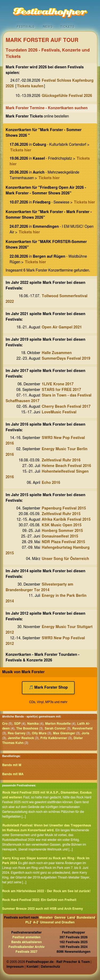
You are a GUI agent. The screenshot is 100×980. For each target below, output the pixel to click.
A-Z (36, 922)
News (48, 27)
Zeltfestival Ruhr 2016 (61, 460)
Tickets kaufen (30, 86)
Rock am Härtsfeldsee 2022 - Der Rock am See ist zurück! (46, 891)
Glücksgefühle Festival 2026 (67, 96)
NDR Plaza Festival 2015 (64, 542)
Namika (33, 724)
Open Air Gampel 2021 (62, 327)
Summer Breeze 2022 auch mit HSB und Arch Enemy (43, 909)
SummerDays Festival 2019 (66, 359)
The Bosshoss (27, 728)
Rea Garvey (17, 733)
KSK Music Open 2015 (62, 525)
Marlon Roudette (58, 724)
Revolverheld (82, 728)
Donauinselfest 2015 (60, 536)
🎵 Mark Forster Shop (48, 688)
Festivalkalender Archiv (26, 947)
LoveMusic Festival (59, 412)
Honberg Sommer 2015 (62, 531)
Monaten (46, 918)
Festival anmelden (27, 937)
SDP (17, 724)
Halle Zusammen (57, 353)
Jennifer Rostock (21, 738)
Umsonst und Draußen (57, 922)
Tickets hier (21, 150)
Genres (60, 918)
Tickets (67, 27)
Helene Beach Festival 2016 (67, 466)
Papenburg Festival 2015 (64, 508)
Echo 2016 (51, 483)
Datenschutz (50, 967)
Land (71, 918)
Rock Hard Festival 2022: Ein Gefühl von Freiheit (39, 900)
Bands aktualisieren (27, 942)
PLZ (28, 922)
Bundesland (86, 918)
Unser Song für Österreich (65, 559)
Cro (5, 724)
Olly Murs (39, 733)
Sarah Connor (55, 728)
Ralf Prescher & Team (73, 962)
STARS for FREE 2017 (61, 390)
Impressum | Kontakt (22, 967)
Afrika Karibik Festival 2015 (66, 520)
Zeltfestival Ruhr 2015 (61, 514)
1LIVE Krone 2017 (58, 384)
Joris (85, 733)
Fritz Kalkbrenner (54, 738)
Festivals (26, 27)
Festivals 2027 (26, 952)
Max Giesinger (64, 733)
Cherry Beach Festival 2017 (66, 407)
